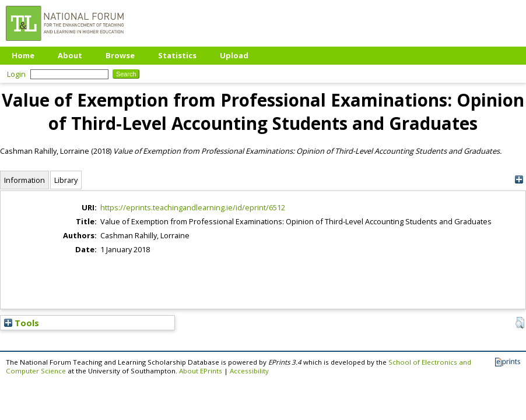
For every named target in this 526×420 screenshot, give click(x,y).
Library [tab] (66, 180)
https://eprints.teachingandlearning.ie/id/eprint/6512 (193, 207)
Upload (234, 55)
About (70, 55)
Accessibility (249, 371)
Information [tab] (24, 180)
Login (16, 74)
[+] (519, 180)
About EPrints (201, 371)
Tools (22, 323)
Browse (120, 55)
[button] (520, 323)
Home (23, 55)
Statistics (177, 55)
